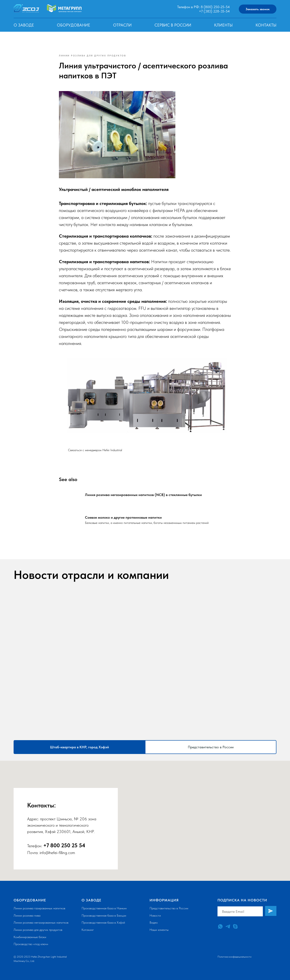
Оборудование (74, 25)
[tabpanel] (145, 821)
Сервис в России (173, 25)
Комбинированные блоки (30, 937)
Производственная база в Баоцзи (104, 915)
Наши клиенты (159, 930)
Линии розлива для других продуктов (38, 930)
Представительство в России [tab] (211, 747)
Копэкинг (88, 930)
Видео (154, 922)
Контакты (266, 25)
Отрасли (122, 25)
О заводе (24, 25)
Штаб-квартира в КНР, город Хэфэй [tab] (80, 747)
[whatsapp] (220, 926)
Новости (155, 915)
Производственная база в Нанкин (104, 908)
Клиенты (223, 25)
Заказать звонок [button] (258, 9)
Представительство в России (169, 908)
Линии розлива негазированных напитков (41, 922)
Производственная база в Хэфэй (103, 922)
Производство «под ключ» (31, 944)
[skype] (235, 926)
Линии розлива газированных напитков (39, 908)
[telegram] (228, 926)
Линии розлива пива (27, 915)
